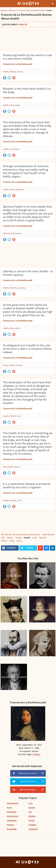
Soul (12, 149)
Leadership (12, 820)
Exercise (19, 365)
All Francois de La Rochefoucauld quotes (21, 534)
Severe (20, 72)
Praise (4, 541)
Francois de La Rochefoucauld (32, 10)
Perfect (13, 416)
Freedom (32, 825)
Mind (12, 105)
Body (18, 105)
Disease (13, 500)
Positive (10, 825)
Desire (10, 538)
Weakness (20, 189)
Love (35, 538)
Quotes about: (28, 24)
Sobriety (13, 288)
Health (6, 72)
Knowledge (12, 829)
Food (5, 365)
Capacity (22, 288)
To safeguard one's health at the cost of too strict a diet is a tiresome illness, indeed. (27, 349)
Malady (13, 72)
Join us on (28, 773)
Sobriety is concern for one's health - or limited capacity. (28, 273)
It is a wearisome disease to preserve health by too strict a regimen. (27, 486)
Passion (18, 233)
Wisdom (32, 816)
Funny (9, 807)
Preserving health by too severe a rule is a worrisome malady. (27, 57)
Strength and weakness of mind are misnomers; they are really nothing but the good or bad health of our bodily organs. (26, 171)
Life (30, 812)
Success (32, 807)
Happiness (33, 829)
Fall (12, 233)
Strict (20, 500)
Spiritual (6, 233)
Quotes (4, 10)
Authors (12, 10)
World (18, 328)
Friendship (11, 812)
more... (20, 541)
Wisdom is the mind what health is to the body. (27, 90)
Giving (18, 538)
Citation (36, 754)
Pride (12, 541)
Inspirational (13, 803)
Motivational (13, 816)
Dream (32, 820)
